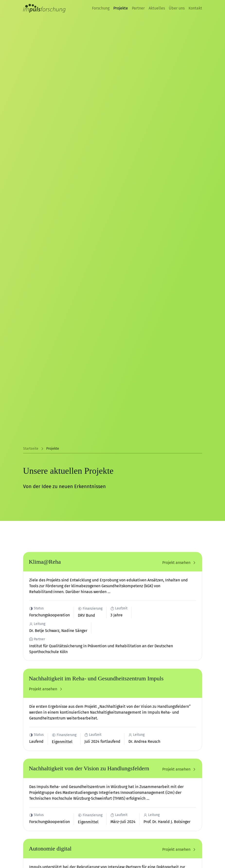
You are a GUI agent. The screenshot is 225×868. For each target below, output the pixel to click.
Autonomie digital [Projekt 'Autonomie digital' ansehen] (50, 849)
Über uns (177, 8)
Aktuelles (157, 8)
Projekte (121, 8)
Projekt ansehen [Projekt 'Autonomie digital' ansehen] (179, 849)
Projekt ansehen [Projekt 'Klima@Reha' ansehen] (179, 563)
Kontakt (195, 8)
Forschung (101, 8)
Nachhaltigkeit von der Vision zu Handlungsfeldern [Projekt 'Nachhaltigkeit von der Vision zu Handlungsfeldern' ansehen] (89, 768)
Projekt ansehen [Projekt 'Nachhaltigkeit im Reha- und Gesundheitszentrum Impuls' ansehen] (46, 689)
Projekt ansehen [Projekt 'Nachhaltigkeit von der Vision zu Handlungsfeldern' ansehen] (179, 769)
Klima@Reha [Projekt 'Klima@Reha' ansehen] (45, 562)
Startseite (31, 449)
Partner (138, 8)
